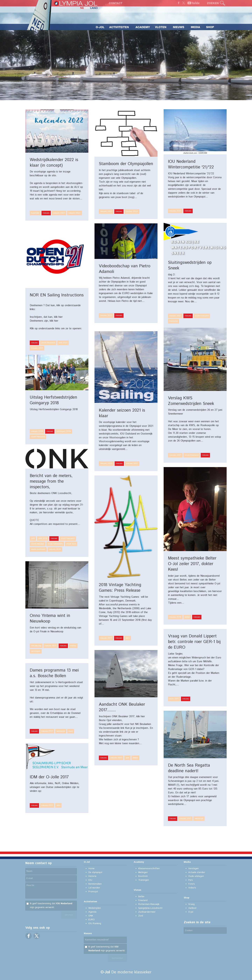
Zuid (141, 916)
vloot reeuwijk (38, 544)
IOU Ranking (95, 924)
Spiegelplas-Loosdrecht (150, 908)
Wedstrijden (95, 908)
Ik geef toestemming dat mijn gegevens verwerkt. (51, 906)
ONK (91, 916)
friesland (174, 321)
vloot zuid (71, 544)
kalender (35, 213)
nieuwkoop (36, 646)
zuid (71, 731)
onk (33, 538)
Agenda (92, 912)
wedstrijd (61, 731)
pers (128, 638)
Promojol (93, 892)
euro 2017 (174, 699)
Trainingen (144, 880)
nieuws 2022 (74, 213)
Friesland (143, 900)
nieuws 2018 (37, 431)
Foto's (192, 884)
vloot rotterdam (55, 544)
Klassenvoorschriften (149, 869)
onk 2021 (63, 343)
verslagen (36, 651)
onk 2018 (43, 538)
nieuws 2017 (106, 638)
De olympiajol (95, 872)
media (73, 646)
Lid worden (94, 888)
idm (58, 805)
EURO (92, 920)
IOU (90, 880)
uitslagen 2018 (64, 431)
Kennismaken (95, 884)
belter (187, 617)
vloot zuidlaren (38, 549)
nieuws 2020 (106, 463)
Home (91, 869)
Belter (141, 897)
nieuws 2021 (59, 213)
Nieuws (88, 934)
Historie (92, 876)
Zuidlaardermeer (147, 912)
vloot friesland (202, 316)
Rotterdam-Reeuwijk (149, 904)
